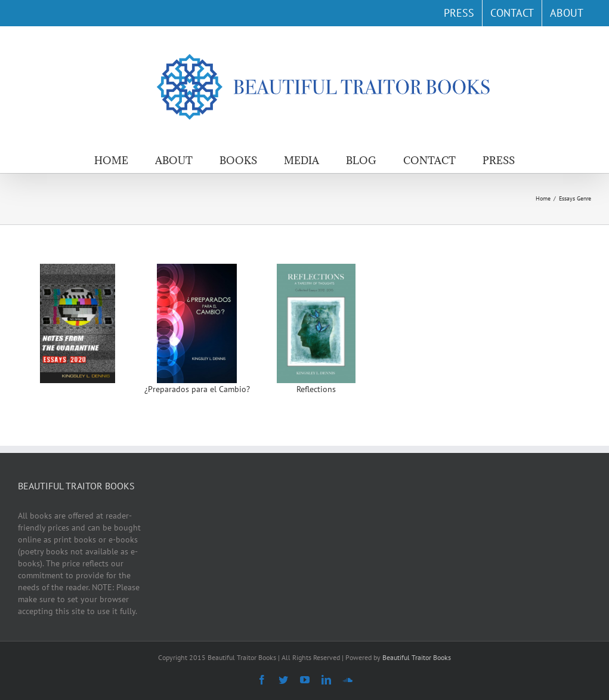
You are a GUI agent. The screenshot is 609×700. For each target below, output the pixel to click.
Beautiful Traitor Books (417, 657)
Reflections (316, 389)
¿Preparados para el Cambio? (197, 389)
